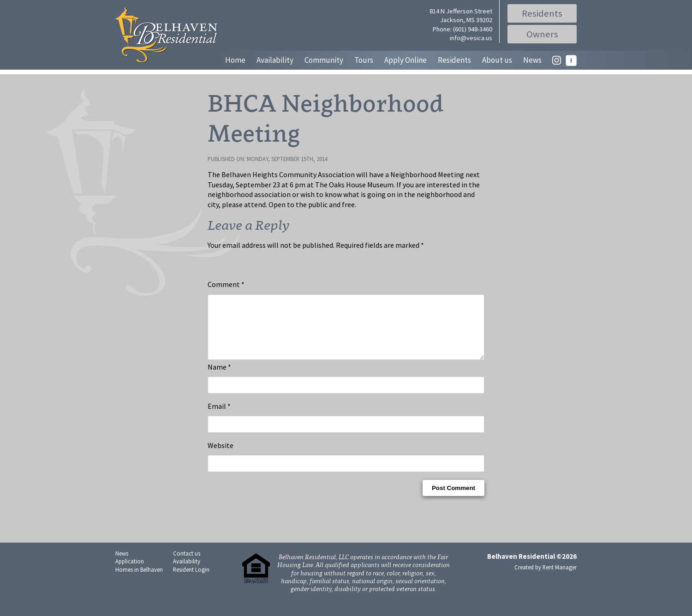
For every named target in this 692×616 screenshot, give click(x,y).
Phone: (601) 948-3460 (462, 29)
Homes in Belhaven (139, 580)
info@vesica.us (471, 38)
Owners (542, 34)
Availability (275, 60)
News (532, 60)
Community (324, 60)
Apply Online (406, 60)
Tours (364, 60)
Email (219, 417)
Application (130, 572)
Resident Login (191, 580)
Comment (226, 284)
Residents (542, 13)
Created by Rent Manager (546, 578)
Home (235, 60)
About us (497, 60)
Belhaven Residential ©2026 (532, 567)
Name (219, 378)
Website (221, 456)
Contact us (187, 564)
